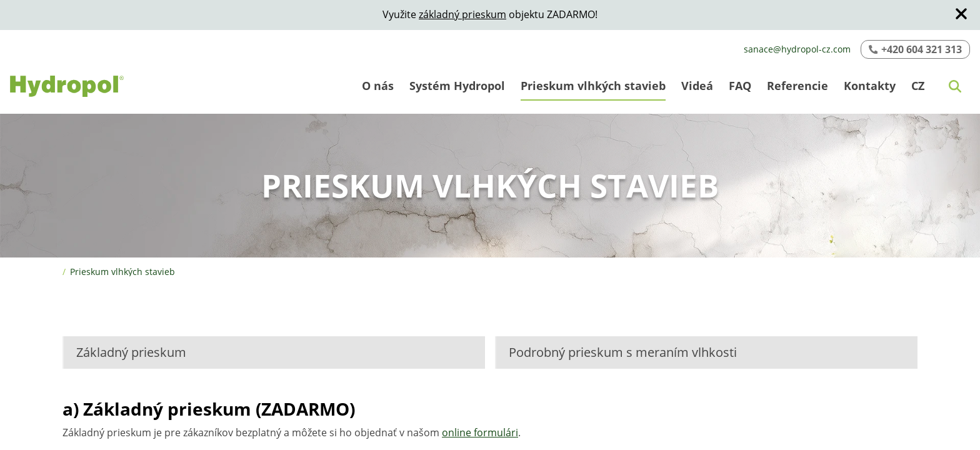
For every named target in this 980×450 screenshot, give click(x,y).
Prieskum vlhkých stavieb (122, 272)
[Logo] (67, 86)
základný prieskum (462, 14)
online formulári (480, 432)
